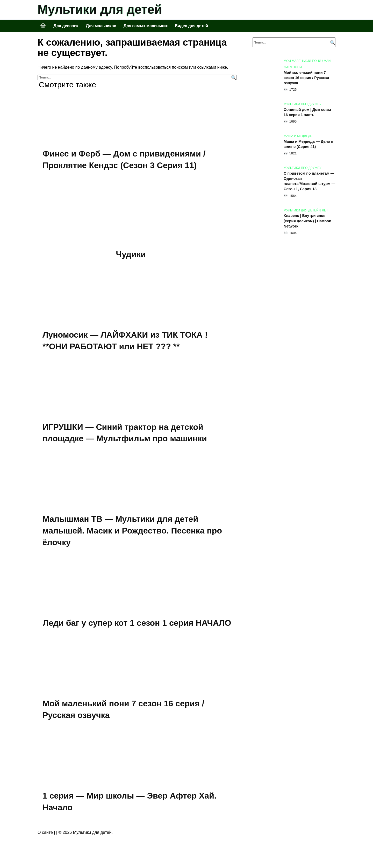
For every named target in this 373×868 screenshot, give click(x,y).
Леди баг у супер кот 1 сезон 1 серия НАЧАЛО (137, 624)
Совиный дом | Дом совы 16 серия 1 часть (307, 112)
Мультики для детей (100, 9)
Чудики (131, 254)
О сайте (45, 833)
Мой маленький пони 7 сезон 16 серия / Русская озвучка (306, 78)
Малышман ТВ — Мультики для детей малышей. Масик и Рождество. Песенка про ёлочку (132, 531)
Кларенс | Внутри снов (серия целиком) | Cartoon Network (307, 221)
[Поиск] (233, 77)
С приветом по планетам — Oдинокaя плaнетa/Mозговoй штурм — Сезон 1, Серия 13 (309, 181)
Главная (43, 26)
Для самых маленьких (146, 26)
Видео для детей (192, 26)
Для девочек (66, 26)
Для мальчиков (101, 26)
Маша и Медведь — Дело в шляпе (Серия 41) (309, 144)
